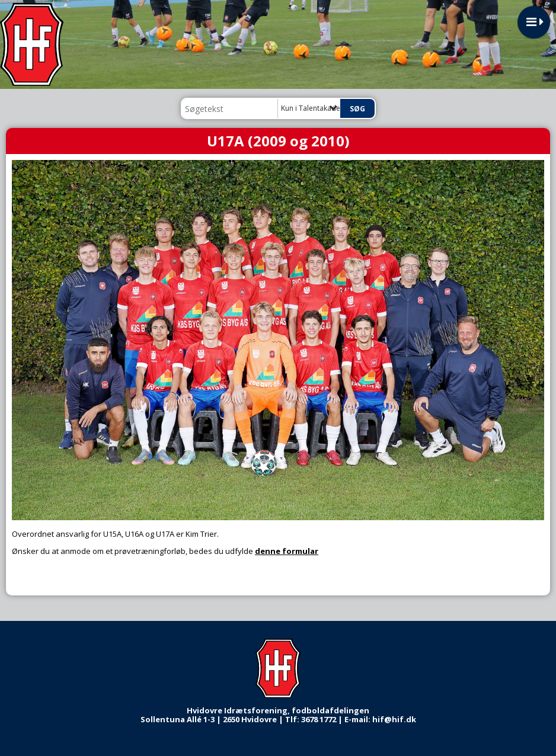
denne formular (287, 551)
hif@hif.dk (394, 719)
